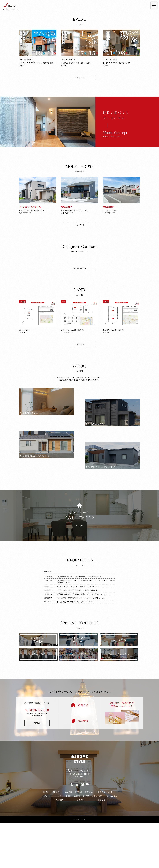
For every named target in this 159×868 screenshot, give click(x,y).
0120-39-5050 (39, 755)
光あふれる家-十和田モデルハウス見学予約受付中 (74, 210)
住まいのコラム (119, 685)
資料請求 (83, 766)
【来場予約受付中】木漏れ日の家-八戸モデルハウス (74, 647)
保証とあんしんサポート (106, 837)
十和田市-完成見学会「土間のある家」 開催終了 (76, 63)
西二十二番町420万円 (24, 376)
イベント (58, 841)
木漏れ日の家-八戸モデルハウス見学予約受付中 (32, 210)
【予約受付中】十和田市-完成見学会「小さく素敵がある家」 (78, 636)
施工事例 (86, 841)
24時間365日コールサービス (79, 685)
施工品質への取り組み (38, 685)
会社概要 (59, 845)
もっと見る (80, 571)
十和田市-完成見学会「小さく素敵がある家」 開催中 (37, 63)
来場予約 (83, 750)
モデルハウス (47, 841)
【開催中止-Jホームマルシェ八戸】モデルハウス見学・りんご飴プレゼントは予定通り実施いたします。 (86, 627)
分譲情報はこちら (80, 313)
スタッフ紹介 (38, 699)
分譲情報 (77, 841)
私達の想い (57, 837)
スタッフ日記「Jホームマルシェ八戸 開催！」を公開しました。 (79, 632)
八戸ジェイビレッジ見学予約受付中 (111, 210)
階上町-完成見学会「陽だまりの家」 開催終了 (117, 63)
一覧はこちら (80, 78)
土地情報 (67, 841)
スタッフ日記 (79, 699)
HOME (46, 837)
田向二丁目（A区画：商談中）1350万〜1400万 (73, 376)
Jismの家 (68, 837)
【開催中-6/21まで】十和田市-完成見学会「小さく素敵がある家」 (79, 622)
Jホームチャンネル (119, 699)
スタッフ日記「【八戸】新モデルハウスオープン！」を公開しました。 (81, 643)
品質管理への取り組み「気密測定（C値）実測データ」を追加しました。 (82, 639)
